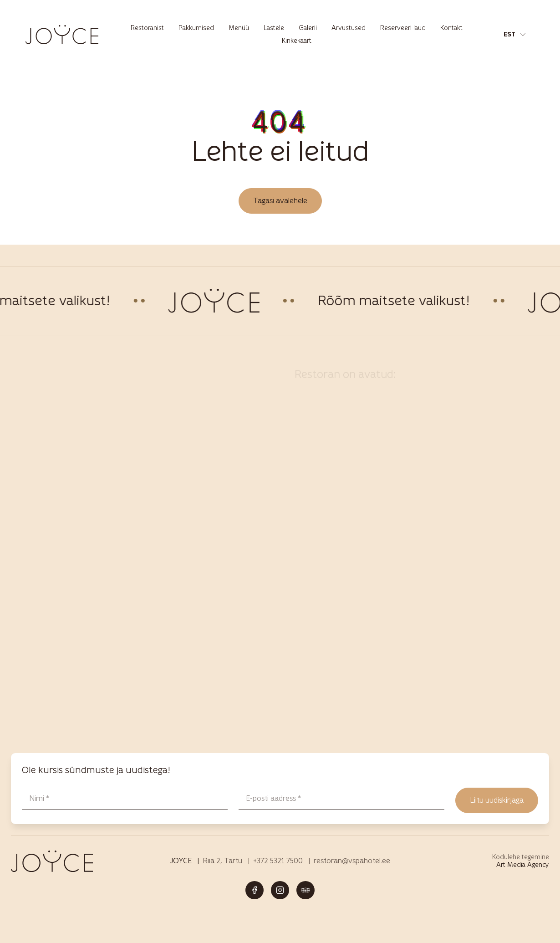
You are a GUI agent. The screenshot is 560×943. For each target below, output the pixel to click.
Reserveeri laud (403, 28)
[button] (514, 35)
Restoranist (147, 28)
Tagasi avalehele (280, 201)
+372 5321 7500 (278, 861)
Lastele (274, 28)
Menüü (239, 28)
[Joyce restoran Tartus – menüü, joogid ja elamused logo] (62, 34)
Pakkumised (196, 28)
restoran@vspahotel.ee (352, 861)
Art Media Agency (523, 865)
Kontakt (451, 28)
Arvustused (349, 28)
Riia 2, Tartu (222, 861)
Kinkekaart (297, 41)
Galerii (308, 28)
